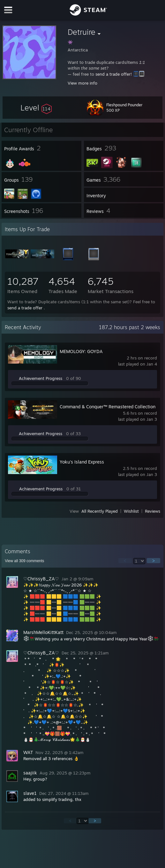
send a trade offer (25, 308)
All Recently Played (100, 511)
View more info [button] (82, 83)
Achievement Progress (41, 378)
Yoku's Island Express (82, 462)
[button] (36, 108)
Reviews (153, 511)
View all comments (24, 561)
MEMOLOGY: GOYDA (81, 351)
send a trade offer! (114, 74)
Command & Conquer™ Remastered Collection (108, 407)
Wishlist (131, 511)
